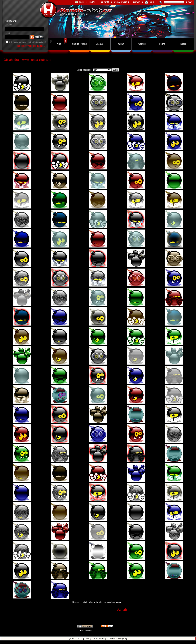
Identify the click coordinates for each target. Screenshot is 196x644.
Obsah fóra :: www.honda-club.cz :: (27, 60)
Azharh (122, 610)
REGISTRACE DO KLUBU (32, 46)
